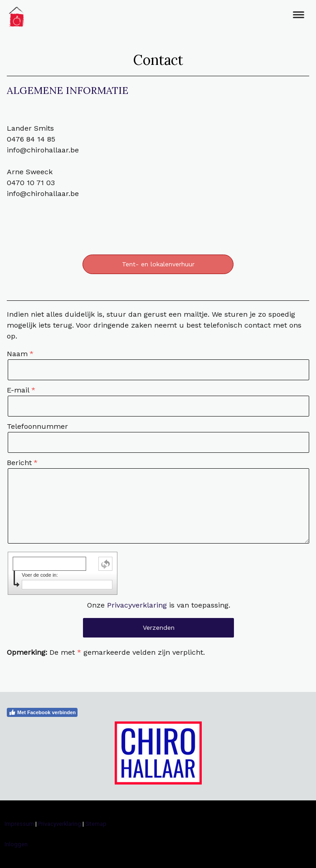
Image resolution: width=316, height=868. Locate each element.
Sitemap (96, 824)
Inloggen (16, 844)
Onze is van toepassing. (159, 605)
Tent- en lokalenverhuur (158, 264)
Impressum (19, 824)
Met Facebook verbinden (42, 712)
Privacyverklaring (137, 605)
